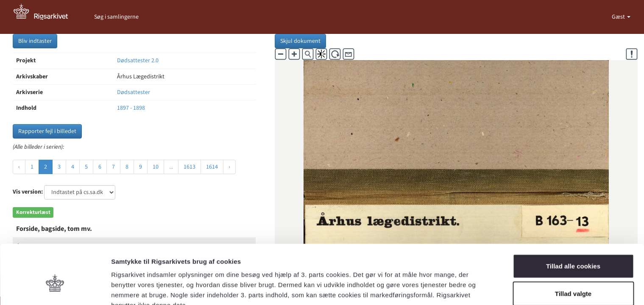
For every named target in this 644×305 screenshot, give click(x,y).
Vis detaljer (441, 288)
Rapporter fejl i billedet (47, 131)
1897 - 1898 (131, 108)
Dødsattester (134, 92)
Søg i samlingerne (116, 17)
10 (156, 167)
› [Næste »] (229, 167)
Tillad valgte (573, 250)
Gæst (619, 17)
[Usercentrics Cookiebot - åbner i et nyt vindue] (55, 288)
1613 (190, 167)
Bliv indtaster (35, 41)
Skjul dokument (300, 41)
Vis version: (28, 192)
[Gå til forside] (45, 17)
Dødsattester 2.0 (138, 61)
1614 (212, 167)
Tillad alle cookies (573, 222)
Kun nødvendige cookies (573, 277)
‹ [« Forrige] (19, 167)
